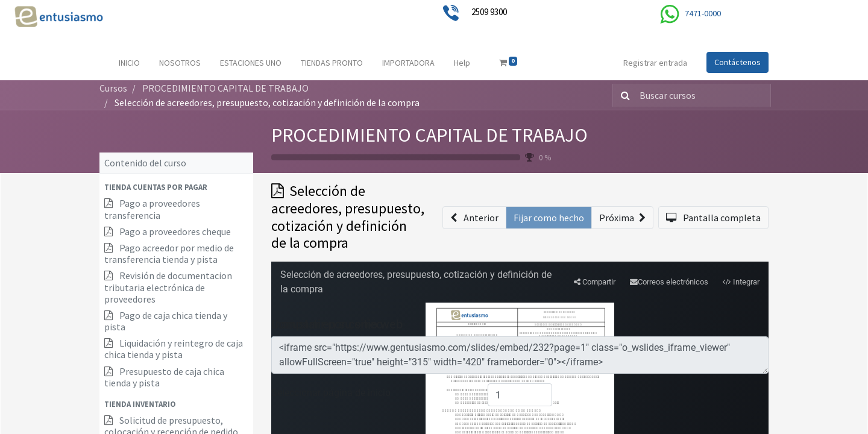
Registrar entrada (655, 63)
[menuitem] (129, 63)
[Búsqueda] (623, 95)
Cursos (113, 88)
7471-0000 (703, 13)
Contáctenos (737, 62)
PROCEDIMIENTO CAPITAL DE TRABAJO (429, 135)
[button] (176, 187)
